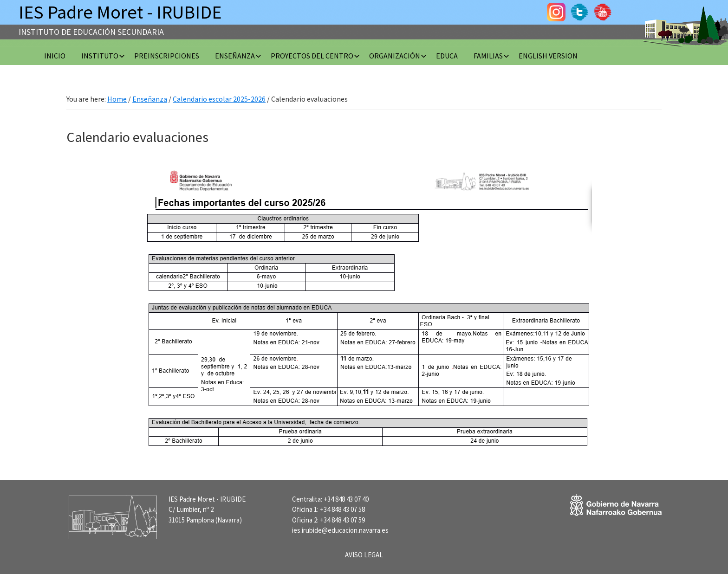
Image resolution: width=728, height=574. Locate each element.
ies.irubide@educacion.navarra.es (340, 530)
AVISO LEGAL (364, 555)
